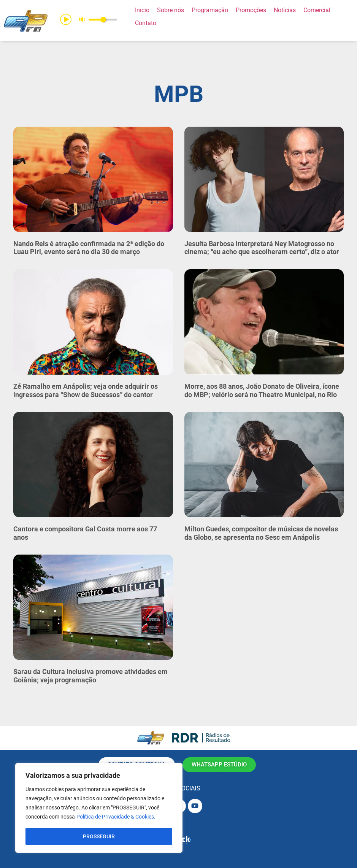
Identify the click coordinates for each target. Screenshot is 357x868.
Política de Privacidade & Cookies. (116, 817)
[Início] (142, 10)
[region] (99, 808)
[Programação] (210, 10)
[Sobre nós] (171, 10)
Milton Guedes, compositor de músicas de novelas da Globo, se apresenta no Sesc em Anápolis (261, 533)
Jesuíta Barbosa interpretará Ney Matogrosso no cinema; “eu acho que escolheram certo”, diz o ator (262, 248)
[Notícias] (285, 10)
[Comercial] (317, 10)
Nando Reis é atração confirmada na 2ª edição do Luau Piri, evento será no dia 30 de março (89, 248)
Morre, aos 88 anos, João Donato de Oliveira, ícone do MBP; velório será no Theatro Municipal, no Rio (262, 390)
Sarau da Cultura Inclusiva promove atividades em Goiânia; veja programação (90, 676)
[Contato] (146, 23)
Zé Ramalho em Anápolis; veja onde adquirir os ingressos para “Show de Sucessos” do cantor (86, 390)
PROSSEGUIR (99, 836)
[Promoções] (251, 10)
